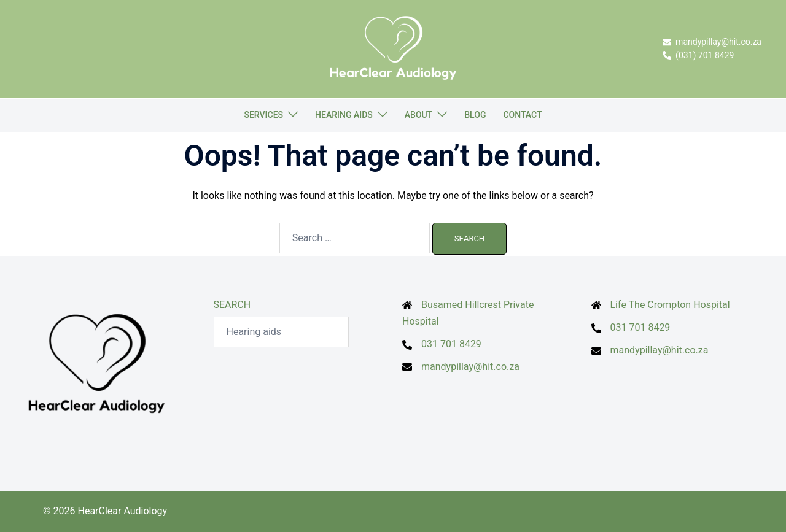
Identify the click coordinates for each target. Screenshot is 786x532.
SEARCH (232, 305)
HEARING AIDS (344, 115)
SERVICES (263, 115)
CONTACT (522, 115)
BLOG (475, 115)
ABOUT (418, 115)
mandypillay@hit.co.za (470, 367)
